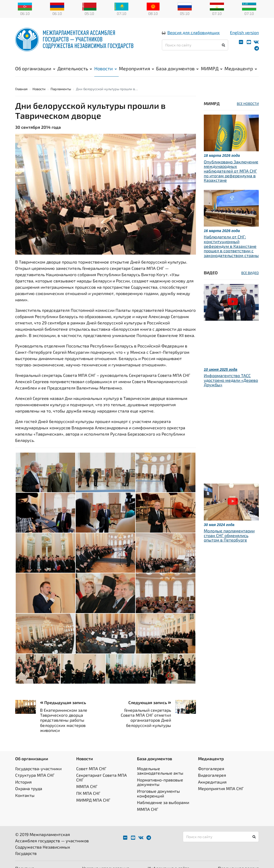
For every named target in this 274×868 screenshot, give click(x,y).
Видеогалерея (212, 775)
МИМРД (212, 68)
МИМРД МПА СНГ (93, 800)
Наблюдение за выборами (163, 802)
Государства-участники (38, 768)
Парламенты (61, 89)
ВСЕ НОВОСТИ (248, 104)
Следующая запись (150, 702)
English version (244, 32)
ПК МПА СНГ (88, 793)
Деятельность (75, 68)
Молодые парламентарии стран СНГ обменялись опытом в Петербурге (229, 535)
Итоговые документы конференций (158, 793)
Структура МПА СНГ (35, 775)
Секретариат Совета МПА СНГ (102, 777)
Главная (21, 89)
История (23, 782)
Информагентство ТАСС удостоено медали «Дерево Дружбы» (231, 380)
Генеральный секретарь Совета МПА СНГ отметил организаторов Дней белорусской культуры (146, 718)
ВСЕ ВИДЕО (250, 273)
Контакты (25, 795)
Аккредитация (212, 782)
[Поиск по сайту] (195, 45)
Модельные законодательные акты (160, 771)
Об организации (35, 68)
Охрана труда (29, 788)
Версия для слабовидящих (194, 32)
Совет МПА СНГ (91, 768)
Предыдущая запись (63, 702)
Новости (106, 68)
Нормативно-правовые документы (160, 782)
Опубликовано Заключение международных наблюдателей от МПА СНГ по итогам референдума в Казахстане (231, 171)
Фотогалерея (211, 768)
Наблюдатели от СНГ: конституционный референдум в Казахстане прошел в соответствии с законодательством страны (231, 246)
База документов (177, 68)
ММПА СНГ (87, 786)
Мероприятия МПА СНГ (221, 788)
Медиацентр (241, 68)
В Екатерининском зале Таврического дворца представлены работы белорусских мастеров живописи (64, 720)
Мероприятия (136, 68)
